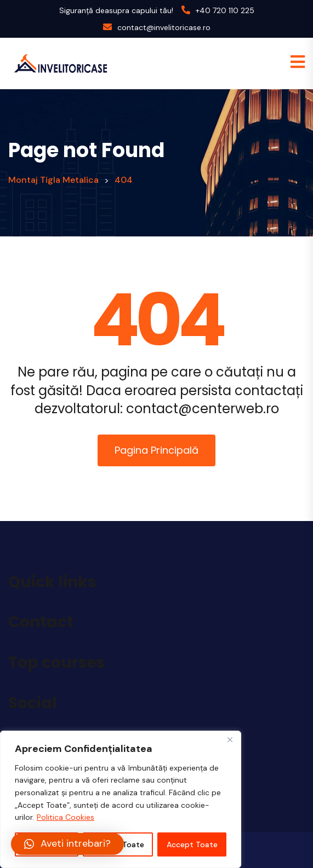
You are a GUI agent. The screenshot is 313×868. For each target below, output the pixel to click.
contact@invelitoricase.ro (164, 27)
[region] (121, 799)
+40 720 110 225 (225, 10)
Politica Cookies (66, 817)
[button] (67, 844)
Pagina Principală (156, 450)
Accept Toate (192, 844)
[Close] (230, 740)
